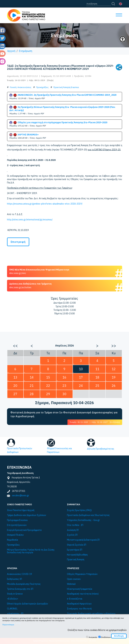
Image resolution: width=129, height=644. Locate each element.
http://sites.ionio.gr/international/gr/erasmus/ (30, 220)
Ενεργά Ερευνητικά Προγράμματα (24, 530)
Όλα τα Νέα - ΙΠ (75, 525)
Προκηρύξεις (42, 87)
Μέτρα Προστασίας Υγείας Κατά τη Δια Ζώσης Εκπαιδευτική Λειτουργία (31, 551)
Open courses (74, 579)
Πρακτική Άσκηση (76, 560)
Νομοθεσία (12, 540)
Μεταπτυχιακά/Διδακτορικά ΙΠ (83, 540)
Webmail (71, 584)
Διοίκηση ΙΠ (73, 530)
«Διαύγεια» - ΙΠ (15, 614)
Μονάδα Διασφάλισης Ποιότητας (24, 584)
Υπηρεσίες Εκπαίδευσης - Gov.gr (83, 520)
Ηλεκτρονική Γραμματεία (80, 589)
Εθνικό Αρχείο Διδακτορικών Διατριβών (27, 604)
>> (114, 346)
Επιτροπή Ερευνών (17, 525)
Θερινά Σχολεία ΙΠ (77, 545)
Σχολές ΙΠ (72, 535)
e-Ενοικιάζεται (75, 599)
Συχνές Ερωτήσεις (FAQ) (79, 510)
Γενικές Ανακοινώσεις (21, 87)
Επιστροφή (18, 242)
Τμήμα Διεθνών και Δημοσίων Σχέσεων (27, 515)
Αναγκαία (93, 637)
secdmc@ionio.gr (21, 495)
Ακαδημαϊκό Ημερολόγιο (79, 604)
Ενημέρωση (25, 51)
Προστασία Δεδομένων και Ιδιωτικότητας (88, 515)
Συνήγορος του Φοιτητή (79, 609)
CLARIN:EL (12, 609)
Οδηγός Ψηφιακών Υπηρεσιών (82, 574)
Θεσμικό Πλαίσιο (15, 535)
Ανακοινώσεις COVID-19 (20, 574)
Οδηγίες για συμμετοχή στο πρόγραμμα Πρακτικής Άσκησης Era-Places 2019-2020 (58, 122)
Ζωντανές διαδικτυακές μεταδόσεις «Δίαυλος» (91, 614)
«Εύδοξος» (13, 599)
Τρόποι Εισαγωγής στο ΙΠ (20, 589)
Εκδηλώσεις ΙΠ (14, 579)
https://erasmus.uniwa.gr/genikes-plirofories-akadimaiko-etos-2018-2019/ (45, 204)
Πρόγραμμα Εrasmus (17, 520)
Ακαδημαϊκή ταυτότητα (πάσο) (83, 594)
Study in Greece (15, 594)
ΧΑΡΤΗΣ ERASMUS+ (24, 135)
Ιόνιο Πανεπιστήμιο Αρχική (21, 510)
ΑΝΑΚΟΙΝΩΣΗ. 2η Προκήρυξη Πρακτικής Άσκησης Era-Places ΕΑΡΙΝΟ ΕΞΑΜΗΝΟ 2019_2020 (63, 95)
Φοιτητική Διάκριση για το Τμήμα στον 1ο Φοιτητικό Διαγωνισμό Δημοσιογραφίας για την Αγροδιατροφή (64, 414)
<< (15, 346)
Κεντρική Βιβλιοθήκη (77, 555)
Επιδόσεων (106, 637)
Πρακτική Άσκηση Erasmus (66, 87)
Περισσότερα (8, 625)
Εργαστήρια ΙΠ (75, 550)
